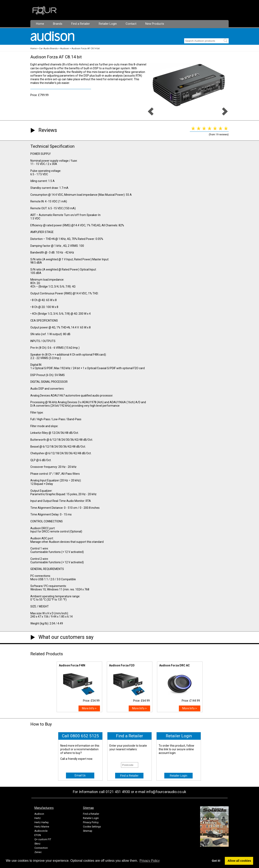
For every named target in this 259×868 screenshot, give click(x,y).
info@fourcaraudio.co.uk (166, 792)
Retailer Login (108, 24)
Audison (65, 49)
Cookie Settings (92, 827)
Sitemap (88, 831)
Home (40, 24)
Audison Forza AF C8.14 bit (85, 49)
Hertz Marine (42, 827)
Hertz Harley (41, 822)
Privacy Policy (91, 822)
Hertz (38, 818)
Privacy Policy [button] (150, 861)
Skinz (37, 844)
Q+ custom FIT (43, 839)
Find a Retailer (81, 24)
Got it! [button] (216, 861)
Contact (131, 24)
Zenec (38, 852)
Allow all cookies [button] (239, 861)
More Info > (89, 708)
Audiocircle (41, 831)
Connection (41, 848)
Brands (58, 24)
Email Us (80, 775)
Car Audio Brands (48, 49)
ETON (38, 835)
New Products (155, 24)
